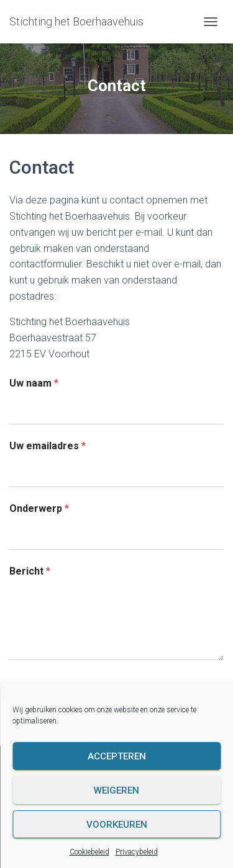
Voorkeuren (117, 825)
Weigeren (116, 790)
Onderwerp (39, 508)
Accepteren (117, 756)
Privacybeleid (137, 852)
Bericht (30, 571)
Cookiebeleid (89, 852)
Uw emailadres (48, 446)
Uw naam (34, 383)
